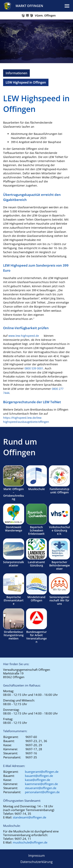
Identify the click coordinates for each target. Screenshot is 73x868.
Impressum (36, 856)
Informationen (16, 73)
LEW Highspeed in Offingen (26, 82)
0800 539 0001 (34, 368)
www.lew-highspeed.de (24, 336)
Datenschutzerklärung (36, 862)
